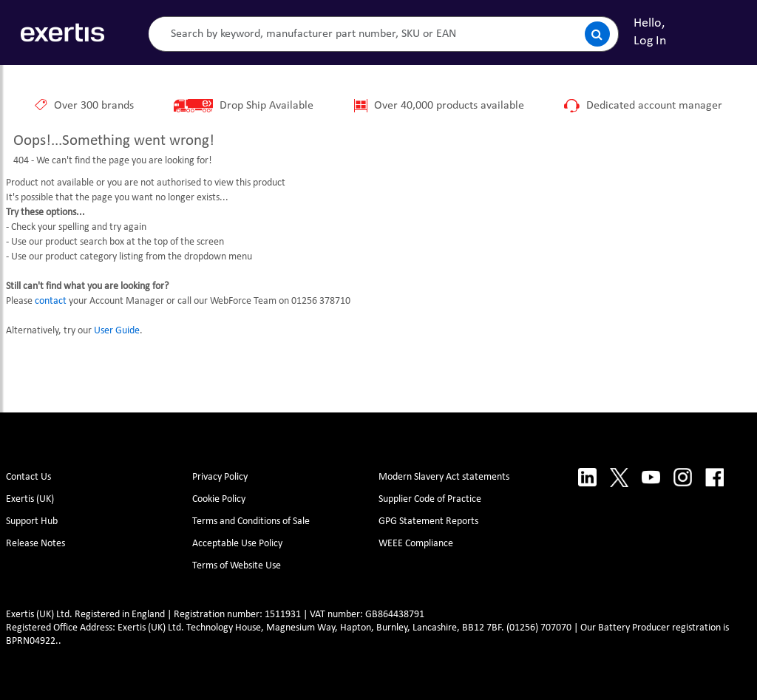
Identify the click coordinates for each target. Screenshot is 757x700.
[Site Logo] (62, 33)
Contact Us (28, 477)
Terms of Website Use (237, 566)
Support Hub (32, 521)
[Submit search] (597, 34)
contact (51, 301)
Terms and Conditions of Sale (251, 521)
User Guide (117, 331)
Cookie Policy (219, 499)
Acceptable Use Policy (237, 544)
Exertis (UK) (30, 499)
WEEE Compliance (416, 544)
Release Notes (35, 544)
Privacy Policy (220, 477)
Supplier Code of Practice (430, 499)
